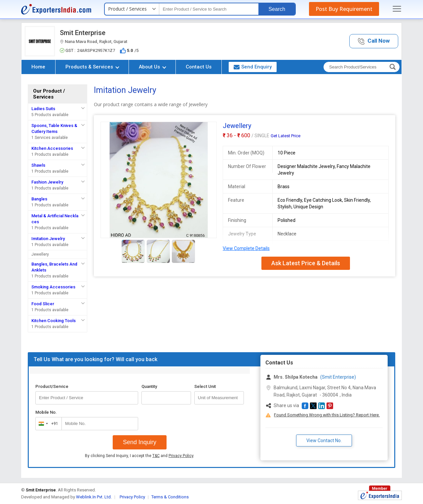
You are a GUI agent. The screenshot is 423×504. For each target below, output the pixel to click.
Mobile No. (46, 412)
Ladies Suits (43, 109)
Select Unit (205, 386)
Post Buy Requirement (344, 9)
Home (38, 67)
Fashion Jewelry (47, 182)
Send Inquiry (140, 442)
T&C (156, 456)
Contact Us (199, 67)
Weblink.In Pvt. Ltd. (94, 497)
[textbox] (209, 9)
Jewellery (40, 254)
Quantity (149, 386)
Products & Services (92, 67)
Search (277, 9)
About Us (153, 67)
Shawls (38, 165)
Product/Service (52, 386)
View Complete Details (246, 248)
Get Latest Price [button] (286, 136)
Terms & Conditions (170, 497)
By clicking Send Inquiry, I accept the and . (140, 456)
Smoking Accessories (53, 287)
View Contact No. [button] (324, 441)
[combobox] (47, 424)
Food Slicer (43, 304)
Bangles (39, 199)
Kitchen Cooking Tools (54, 321)
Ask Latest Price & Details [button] (306, 263)
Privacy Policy (181, 456)
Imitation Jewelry (48, 239)
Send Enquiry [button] (253, 67)
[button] (374, 41)
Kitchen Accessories (52, 148)
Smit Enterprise (83, 33)
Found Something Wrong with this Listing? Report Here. (327, 415)
